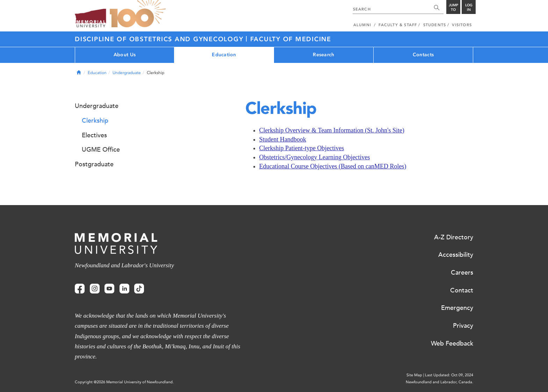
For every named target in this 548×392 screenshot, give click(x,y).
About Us (125, 55)
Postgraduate (94, 164)
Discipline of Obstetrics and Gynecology (160, 39)
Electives (94, 135)
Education (224, 55)
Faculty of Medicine (291, 39)
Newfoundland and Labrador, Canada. (439, 382)
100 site (138, 14)
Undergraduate (127, 73)
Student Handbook (283, 139)
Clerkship (95, 121)
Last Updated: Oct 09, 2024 (449, 375)
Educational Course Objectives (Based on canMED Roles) (333, 166)
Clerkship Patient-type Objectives (302, 148)
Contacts (423, 55)
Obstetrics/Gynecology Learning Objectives (315, 157)
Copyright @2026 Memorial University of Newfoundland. (124, 382)
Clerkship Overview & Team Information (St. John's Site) (332, 130)
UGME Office (101, 150)
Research (323, 55)
